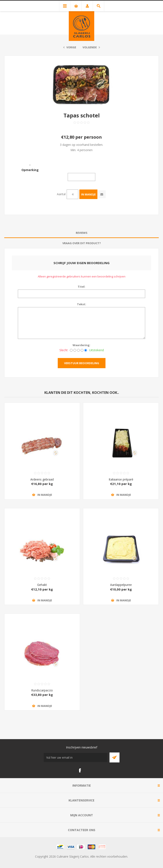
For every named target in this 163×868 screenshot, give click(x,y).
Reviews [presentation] (82, 233)
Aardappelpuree (121, 585)
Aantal (61, 194)
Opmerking (30, 170)
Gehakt (42, 585)
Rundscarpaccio (42, 690)
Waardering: (81, 345)
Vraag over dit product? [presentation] (82, 243)
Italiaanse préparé (121, 479)
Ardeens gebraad (42, 479)
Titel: (81, 287)
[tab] (81, 233)
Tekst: (82, 304)
